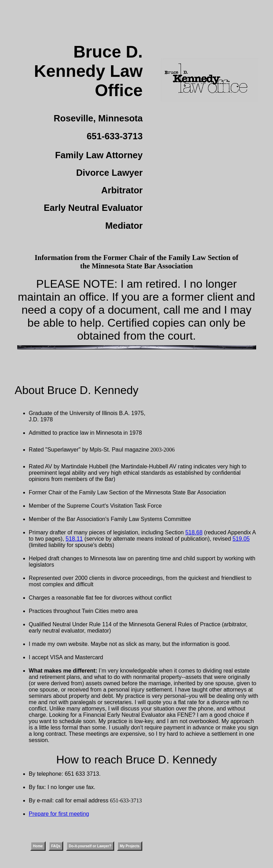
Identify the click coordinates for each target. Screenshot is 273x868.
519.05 (241, 539)
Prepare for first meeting (59, 814)
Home (38, 846)
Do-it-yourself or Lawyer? (90, 846)
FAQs (56, 846)
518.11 (74, 539)
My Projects (130, 846)
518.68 (194, 532)
